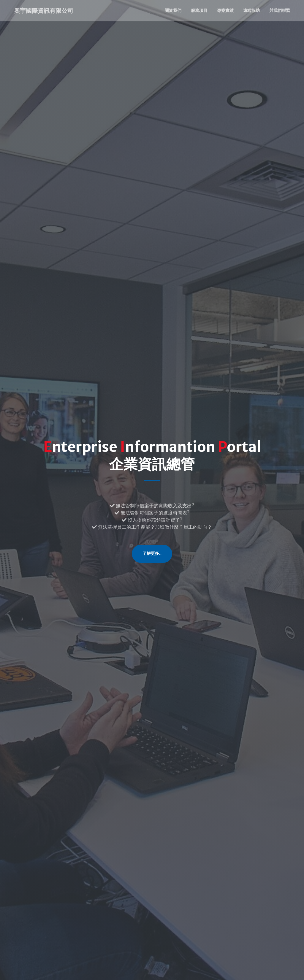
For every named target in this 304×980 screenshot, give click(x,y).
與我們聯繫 (280, 10)
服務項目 (199, 10)
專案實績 (225, 10)
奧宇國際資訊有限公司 (44, 11)
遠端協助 (251, 10)
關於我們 (173, 10)
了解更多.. (152, 553)
